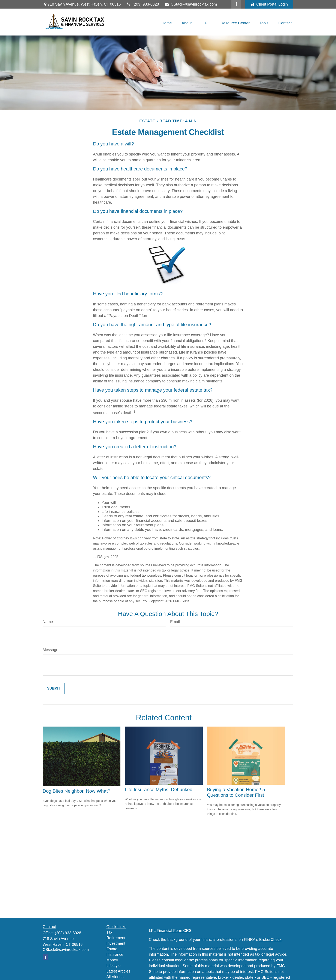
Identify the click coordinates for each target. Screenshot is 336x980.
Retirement (116, 938)
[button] (167, 23)
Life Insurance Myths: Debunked (159, 790)
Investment (116, 943)
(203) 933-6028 (142, 4)
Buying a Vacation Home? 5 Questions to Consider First (236, 792)
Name (48, 622)
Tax (109, 932)
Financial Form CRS (174, 931)
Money (112, 960)
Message (50, 650)
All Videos (115, 977)
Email (175, 622)
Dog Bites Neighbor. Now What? (76, 791)
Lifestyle (114, 966)
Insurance (115, 955)
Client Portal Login (269, 4)
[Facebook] (236, 4)
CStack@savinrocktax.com (191, 4)
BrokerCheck (270, 940)
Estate (112, 949)
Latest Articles (118, 971)
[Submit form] (54, 688)
